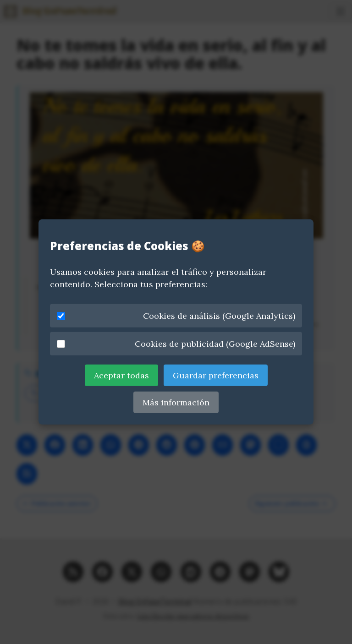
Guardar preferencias (216, 375)
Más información (176, 402)
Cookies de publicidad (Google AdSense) (176, 344)
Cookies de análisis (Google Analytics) (176, 316)
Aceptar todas (121, 375)
